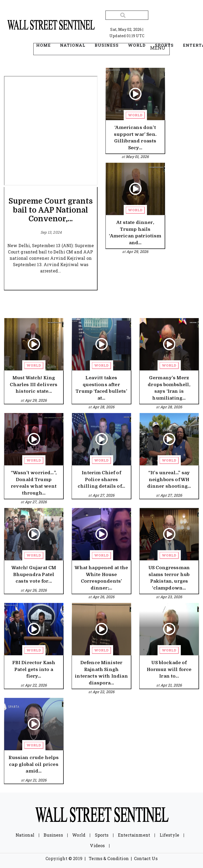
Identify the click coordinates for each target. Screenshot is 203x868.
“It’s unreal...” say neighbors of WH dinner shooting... (169, 479)
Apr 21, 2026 (171, 685)
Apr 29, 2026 (137, 251)
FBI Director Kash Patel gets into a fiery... (34, 669)
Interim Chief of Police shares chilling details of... (101, 479)
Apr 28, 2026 (103, 407)
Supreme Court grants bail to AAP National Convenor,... (51, 210)
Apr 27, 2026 (36, 502)
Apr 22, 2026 (36, 685)
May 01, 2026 (137, 157)
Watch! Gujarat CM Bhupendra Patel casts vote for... (34, 574)
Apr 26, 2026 (36, 590)
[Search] (127, 15)
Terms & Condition (109, 858)
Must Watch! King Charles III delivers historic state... (34, 385)
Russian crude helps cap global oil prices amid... (34, 764)
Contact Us (146, 858)
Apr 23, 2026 (171, 597)
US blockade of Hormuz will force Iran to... (169, 669)
